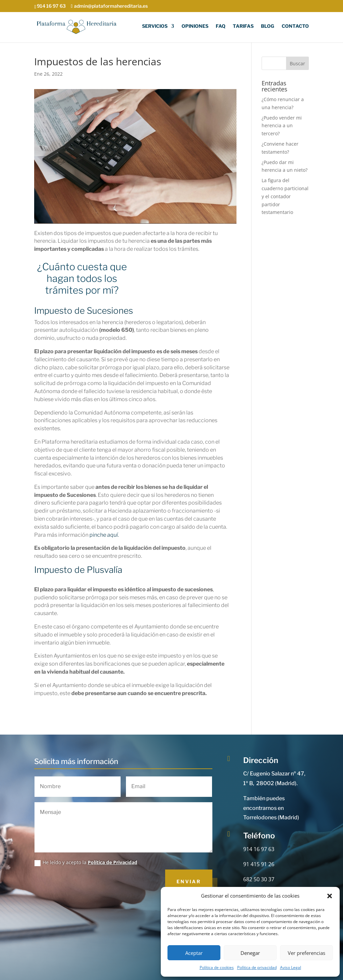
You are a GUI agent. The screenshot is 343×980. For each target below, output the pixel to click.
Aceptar (194, 953)
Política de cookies (217, 967)
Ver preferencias (306, 953)
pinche (104, 535)
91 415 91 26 (259, 864)
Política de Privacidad (113, 862)
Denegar (250, 953)
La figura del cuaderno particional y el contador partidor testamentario (285, 196)
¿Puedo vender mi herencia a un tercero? (282, 126)
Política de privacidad (257, 967)
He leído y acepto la (86, 862)
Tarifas (243, 27)
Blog (268, 27)
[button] (330, 896)
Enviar (189, 881)
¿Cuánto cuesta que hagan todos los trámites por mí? (82, 278)
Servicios (155, 27)
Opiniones (195, 27)
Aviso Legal (291, 967)
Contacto (295, 27)
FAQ (221, 27)
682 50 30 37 (259, 879)
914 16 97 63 (259, 849)
